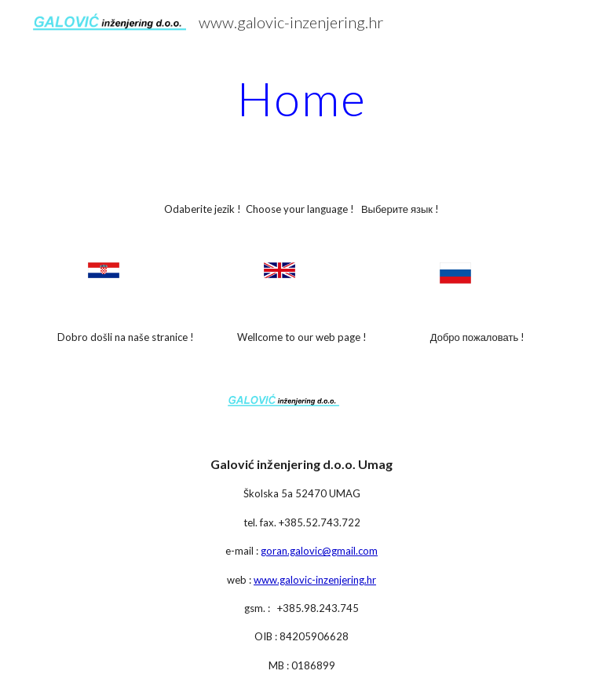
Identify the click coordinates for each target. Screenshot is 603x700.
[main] (301, 98)
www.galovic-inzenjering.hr (315, 580)
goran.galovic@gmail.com (319, 551)
